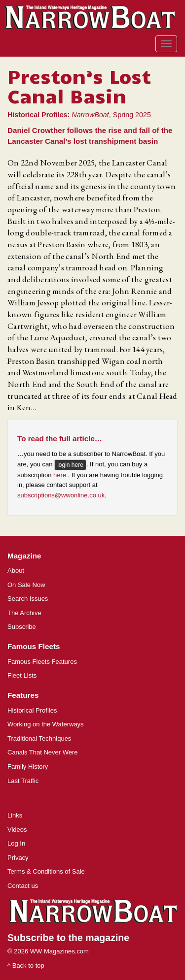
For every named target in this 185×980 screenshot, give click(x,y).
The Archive (24, 613)
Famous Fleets (34, 646)
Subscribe (22, 627)
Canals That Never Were (43, 752)
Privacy (18, 858)
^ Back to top (26, 965)
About (16, 571)
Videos (17, 830)
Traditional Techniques (39, 738)
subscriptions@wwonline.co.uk (61, 495)
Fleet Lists (22, 675)
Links (15, 815)
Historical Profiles (32, 710)
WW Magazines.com (59, 951)
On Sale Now (26, 585)
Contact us (23, 886)
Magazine (24, 556)
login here (70, 465)
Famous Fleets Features (42, 662)
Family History (28, 767)
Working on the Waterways (46, 724)
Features (23, 695)
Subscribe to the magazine (68, 938)
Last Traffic (23, 781)
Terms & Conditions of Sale (46, 871)
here (61, 475)
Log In (16, 843)
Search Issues (28, 599)
